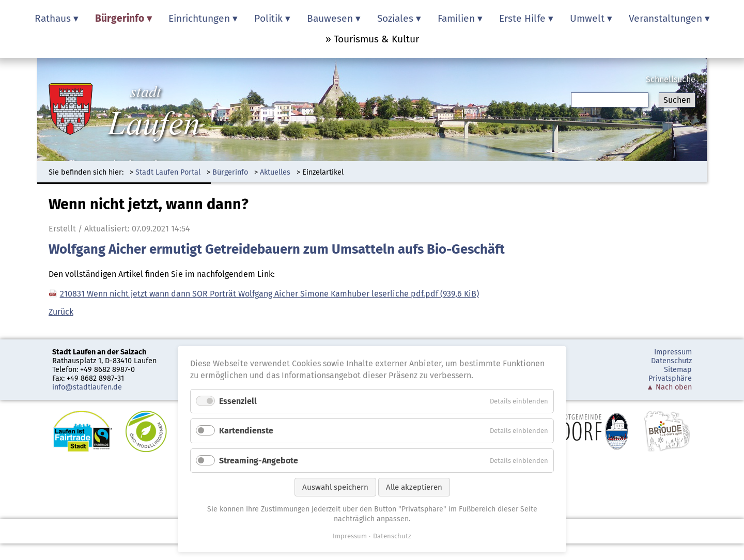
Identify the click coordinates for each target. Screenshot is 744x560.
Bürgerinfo (230, 172)
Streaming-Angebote (259, 461)
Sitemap (678, 370)
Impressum (673, 352)
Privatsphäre (670, 378)
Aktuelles (275, 172)
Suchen (677, 100)
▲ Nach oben (669, 387)
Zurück (61, 312)
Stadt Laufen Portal (168, 172)
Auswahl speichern (335, 487)
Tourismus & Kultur (376, 39)
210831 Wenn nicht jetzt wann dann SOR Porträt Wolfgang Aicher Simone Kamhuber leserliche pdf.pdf (269, 294)
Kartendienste (246, 431)
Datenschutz (671, 361)
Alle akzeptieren (414, 487)
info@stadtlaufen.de (87, 387)
